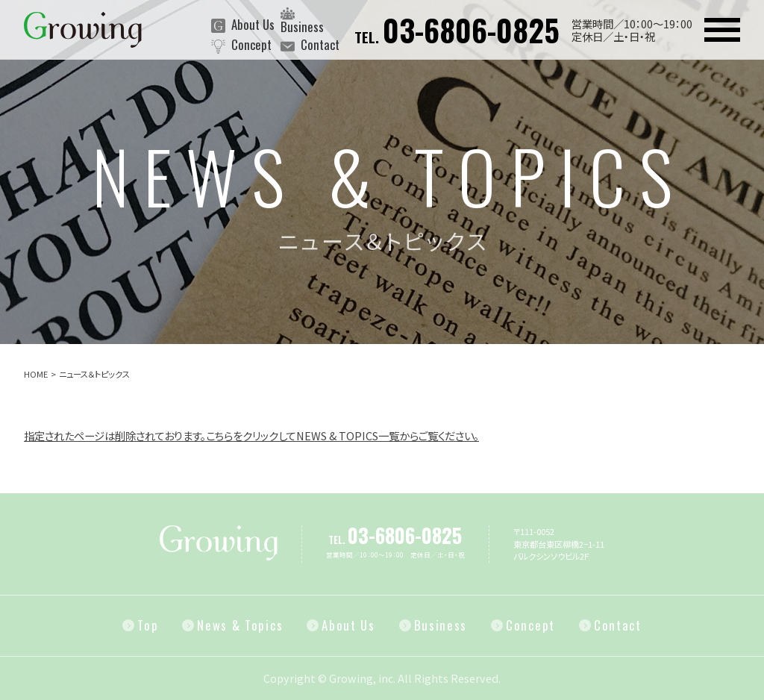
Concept (241, 46)
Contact (310, 46)
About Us (243, 26)
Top (148, 626)
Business (302, 19)
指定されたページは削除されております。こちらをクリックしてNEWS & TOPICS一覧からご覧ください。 (251, 435)
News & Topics (240, 626)
